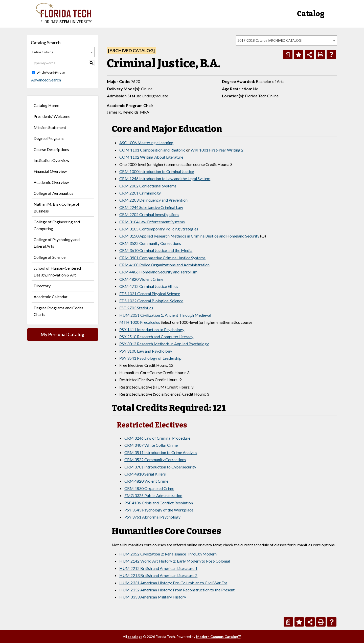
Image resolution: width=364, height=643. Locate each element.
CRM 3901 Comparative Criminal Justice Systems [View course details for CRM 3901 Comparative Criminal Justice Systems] (162, 258)
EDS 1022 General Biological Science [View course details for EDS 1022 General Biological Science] (151, 301)
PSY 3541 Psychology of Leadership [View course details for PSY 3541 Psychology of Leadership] (150, 358)
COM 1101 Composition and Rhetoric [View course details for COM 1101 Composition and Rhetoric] (152, 150)
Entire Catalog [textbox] (43, 52)
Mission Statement (50, 127)
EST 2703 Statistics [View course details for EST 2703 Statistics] (136, 308)
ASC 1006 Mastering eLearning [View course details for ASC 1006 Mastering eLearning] (146, 143)
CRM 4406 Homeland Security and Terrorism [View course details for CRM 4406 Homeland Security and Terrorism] (158, 272)
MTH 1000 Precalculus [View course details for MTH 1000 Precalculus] (140, 322)
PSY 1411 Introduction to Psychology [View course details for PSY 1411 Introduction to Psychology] (152, 329)
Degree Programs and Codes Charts (59, 311)
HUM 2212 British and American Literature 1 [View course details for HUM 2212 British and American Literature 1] (158, 568)
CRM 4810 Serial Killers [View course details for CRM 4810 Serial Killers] (145, 474)
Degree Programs (49, 138)
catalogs (135, 637)
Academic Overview (51, 182)
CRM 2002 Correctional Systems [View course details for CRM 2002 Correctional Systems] (148, 186)
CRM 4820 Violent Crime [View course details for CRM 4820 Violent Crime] (141, 279)
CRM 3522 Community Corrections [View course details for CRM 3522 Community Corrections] (150, 243)
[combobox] (286, 40)
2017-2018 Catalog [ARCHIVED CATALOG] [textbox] (270, 40)
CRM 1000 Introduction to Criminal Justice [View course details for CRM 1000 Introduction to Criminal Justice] (157, 171)
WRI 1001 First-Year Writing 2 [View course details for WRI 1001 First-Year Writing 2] (217, 150)
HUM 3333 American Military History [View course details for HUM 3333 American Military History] (153, 597)
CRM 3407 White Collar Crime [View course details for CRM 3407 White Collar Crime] (151, 445)
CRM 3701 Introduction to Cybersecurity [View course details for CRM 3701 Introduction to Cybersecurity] (160, 467)
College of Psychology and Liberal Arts (57, 243)
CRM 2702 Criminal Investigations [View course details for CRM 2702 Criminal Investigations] (149, 214)
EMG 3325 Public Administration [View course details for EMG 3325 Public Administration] (153, 495)
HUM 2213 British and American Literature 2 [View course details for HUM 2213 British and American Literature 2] (158, 575)
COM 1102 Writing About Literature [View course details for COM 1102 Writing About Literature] (151, 157)
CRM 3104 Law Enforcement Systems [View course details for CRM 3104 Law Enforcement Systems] (152, 222)
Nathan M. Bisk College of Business (56, 207)
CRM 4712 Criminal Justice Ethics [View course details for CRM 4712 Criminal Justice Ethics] (149, 286)
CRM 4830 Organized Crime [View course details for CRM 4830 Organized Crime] (149, 488)
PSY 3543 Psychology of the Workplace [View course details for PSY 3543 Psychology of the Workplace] (159, 510)
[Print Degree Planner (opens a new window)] (288, 55)
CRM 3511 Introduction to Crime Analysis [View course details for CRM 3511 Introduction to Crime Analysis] (161, 452)
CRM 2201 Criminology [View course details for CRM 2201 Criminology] (140, 193)
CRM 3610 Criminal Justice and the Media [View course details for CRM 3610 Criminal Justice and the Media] (156, 250)
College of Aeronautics (53, 193)
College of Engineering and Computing (57, 225)
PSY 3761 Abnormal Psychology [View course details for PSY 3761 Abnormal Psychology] (152, 517)
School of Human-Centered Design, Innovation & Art (57, 271)
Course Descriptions (51, 149)
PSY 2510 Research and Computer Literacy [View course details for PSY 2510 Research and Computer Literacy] (156, 337)
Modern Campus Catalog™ (218, 637)
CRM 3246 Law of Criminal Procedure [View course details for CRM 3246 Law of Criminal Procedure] (157, 438)
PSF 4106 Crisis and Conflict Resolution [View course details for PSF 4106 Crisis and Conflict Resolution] (159, 503)
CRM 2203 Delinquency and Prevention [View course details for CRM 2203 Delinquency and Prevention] (153, 200)
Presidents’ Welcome (52, 116)
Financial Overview (50, 171)
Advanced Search (46, 80)
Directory (42, 286)
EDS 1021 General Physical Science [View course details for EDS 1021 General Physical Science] (150, 294)
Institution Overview (51, 160)
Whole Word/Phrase (51, 72)
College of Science (50, 257)
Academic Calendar (51, 297)
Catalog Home (46, 105)
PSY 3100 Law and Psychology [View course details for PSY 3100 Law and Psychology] (146, 351)
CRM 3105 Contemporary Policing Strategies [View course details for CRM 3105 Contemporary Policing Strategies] (159, 229)
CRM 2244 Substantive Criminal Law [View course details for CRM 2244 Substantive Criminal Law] (151, 207)
